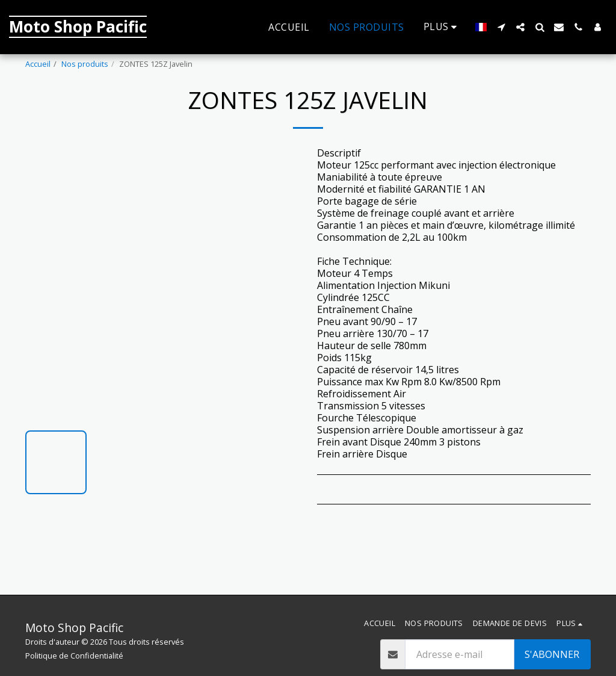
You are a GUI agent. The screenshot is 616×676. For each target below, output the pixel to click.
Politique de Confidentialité (74, 656)
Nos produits (85, 64)
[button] (501, 27)
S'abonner (552, 654)
